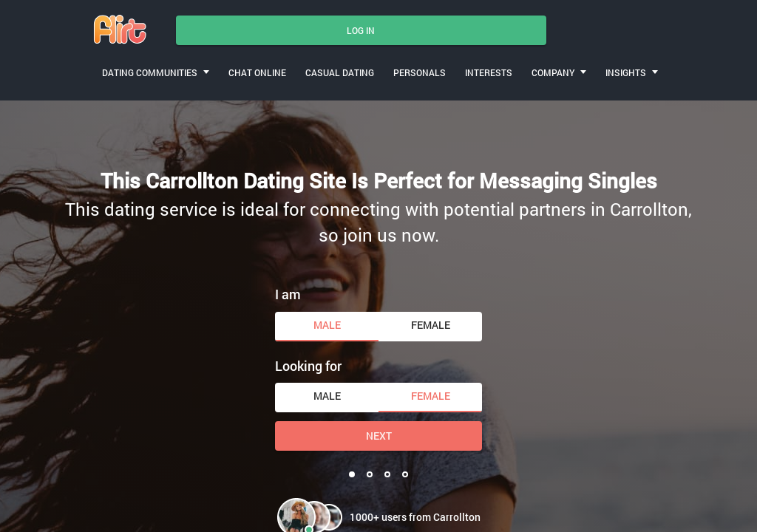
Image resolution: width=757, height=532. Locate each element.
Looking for (308, 366)
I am (288, 294)
